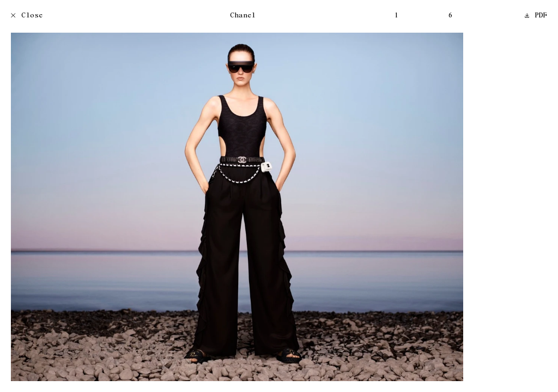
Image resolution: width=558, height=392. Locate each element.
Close (27, 16)
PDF (536, 16)
